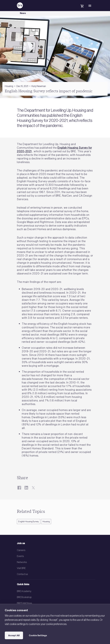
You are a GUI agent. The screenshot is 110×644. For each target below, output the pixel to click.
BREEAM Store (24, 603)
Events (20, 556)
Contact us (22, 574)
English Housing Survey (29, 522)
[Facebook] (19, 488)
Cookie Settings (38, 635)
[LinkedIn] (26, 488)
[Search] (74, 8)
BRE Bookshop (24, 597)
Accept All (14, 635)
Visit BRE (21, 568)
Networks (22, 562)
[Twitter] (33, 488)
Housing (46, 522)
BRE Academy (24, 591)
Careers (21, 550)
